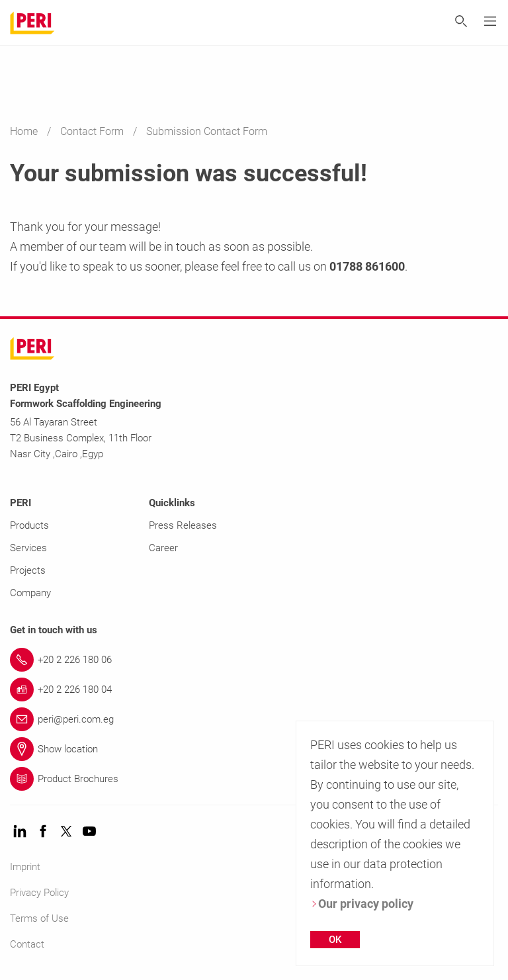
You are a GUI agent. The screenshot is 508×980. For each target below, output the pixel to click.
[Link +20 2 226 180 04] (254, 690)
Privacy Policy (39, 893)
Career (163, 548)
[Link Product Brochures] (254, 779)
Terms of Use (39, 918)
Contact (27, 944)
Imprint (25, 867)
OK (335, 940)
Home (25, 131)
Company (30, 593)
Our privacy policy (362, 904)
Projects (28, 570)
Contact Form (93, 131)
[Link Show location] (254, 749)
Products (29, 525)
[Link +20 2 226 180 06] (254, 660)
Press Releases (183, 525)
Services (28, 548)
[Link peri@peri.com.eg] (254, 719)
